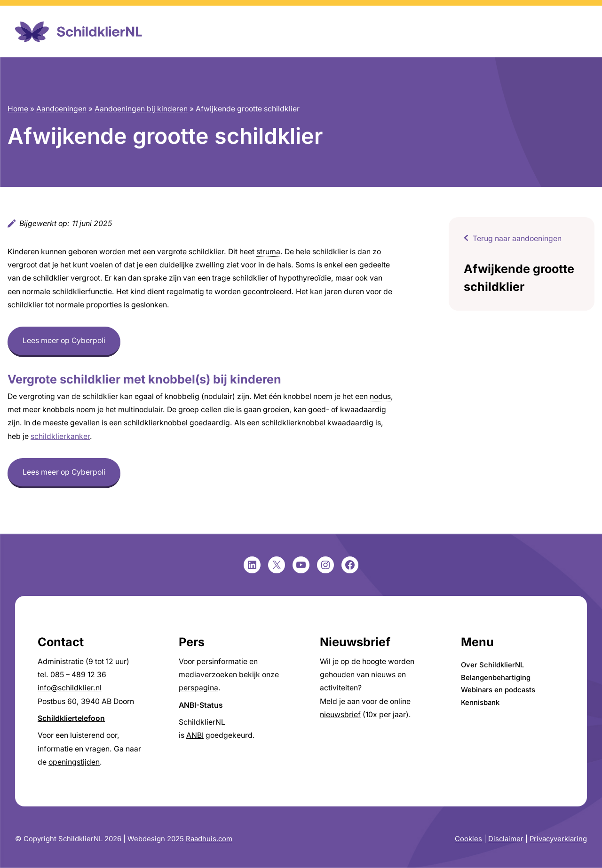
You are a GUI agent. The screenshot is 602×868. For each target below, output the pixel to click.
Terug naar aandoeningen (517, 239)
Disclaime (504, 839)
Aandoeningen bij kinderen (141, 109)
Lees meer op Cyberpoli (64, 340)
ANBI (195, 735)
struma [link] (268, 252)
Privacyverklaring (558, 839)
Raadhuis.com (209, 839)
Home (18, 109)
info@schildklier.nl (70, 688)
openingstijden (74, 762)
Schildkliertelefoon (71, 718)
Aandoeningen (61, 109)
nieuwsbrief (340, 715)
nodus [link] (380, 396)
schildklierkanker (60, 436)
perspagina (198, 688)
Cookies (468, 839)
